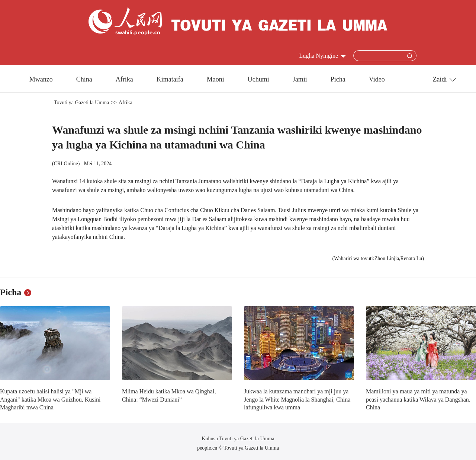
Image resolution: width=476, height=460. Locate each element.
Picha (338, 79)
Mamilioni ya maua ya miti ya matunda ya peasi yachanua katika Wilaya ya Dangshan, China (418, 399)
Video (377, 79)
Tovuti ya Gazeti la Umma (81, 103)
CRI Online (66, 164)
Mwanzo (41, 79)
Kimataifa (170, 79)
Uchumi (258, 79)
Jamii (300, 79)
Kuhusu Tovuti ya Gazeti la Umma (238, 439)
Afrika (124, 79)
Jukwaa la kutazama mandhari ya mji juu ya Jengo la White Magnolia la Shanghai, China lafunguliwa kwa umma (297, 399)
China (84, 79)
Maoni (216, 79)
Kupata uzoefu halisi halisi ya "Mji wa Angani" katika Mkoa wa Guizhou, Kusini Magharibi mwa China (50, 399)
